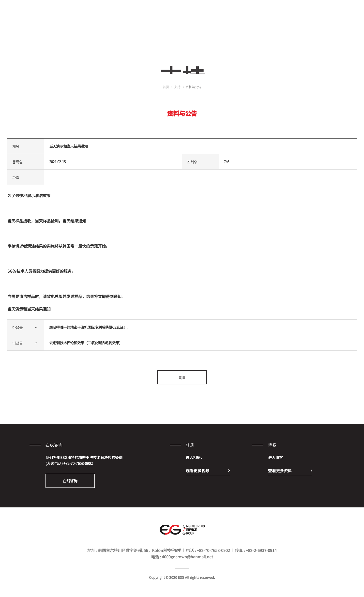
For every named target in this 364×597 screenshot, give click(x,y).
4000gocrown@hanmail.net (187, 557)
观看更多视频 (197, 471)
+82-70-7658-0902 (78, 463)
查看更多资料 (280, 471)
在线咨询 (70, 481)
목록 (182, 377)
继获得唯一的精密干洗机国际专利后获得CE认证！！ (90, 327)
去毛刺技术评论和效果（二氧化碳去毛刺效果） (86, 343)
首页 (166, 90)
